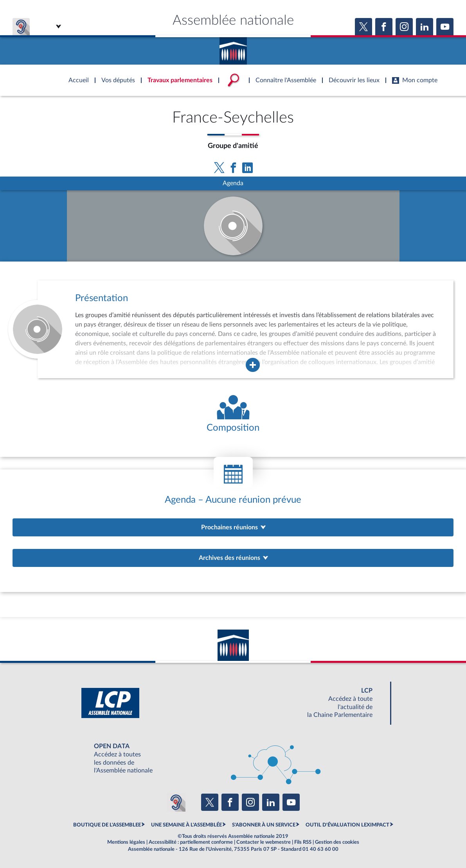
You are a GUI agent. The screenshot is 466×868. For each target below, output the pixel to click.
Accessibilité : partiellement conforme (191, 842)
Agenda (233, 183)
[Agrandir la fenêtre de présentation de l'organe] (253, 365)
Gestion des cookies (337, 842)
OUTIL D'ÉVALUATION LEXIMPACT (347, 825)
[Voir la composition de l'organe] (233, 414)
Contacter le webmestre (264, 842)
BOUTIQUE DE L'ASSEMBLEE (107, 825)
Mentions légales (126, 842)
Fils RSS (303, 842)
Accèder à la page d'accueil (233, 48)
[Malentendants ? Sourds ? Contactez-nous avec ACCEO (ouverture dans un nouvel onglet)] (176, 802)
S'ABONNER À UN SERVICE (264, 825)
